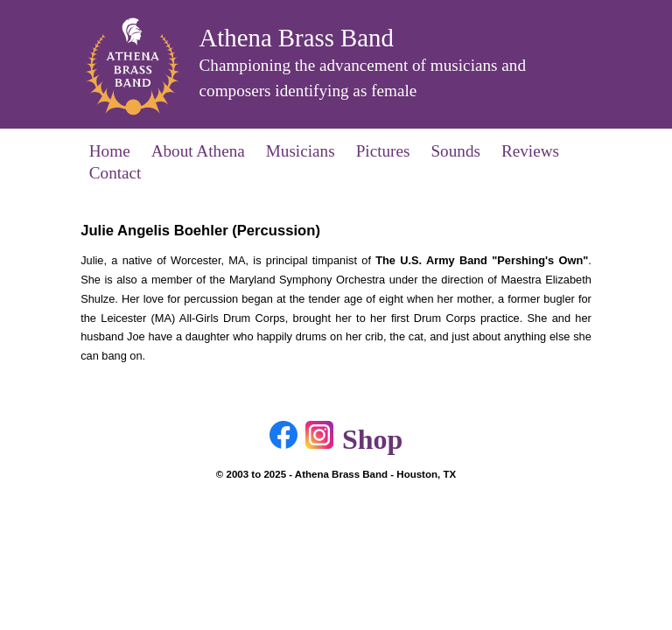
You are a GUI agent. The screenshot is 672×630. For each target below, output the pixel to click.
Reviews (530, 151)
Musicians (301, 151)
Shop (372, 439)
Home (110, 151)
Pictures (383, 151)
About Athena (198, 151)
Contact (115, 173)
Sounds (455, 151)
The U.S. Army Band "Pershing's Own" (482, 260)
